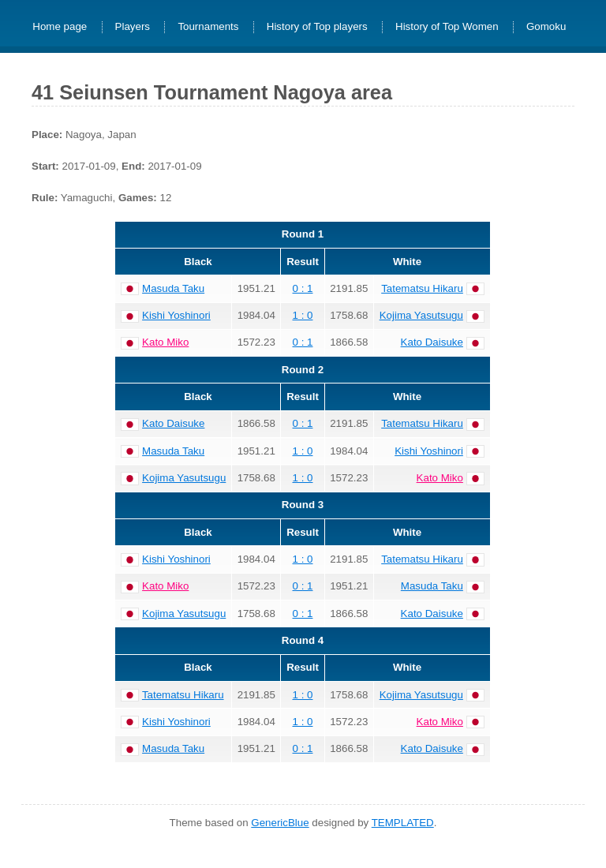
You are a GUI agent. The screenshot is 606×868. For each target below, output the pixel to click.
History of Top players (317, 27)
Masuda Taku (173, 288)
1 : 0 (303, 315)
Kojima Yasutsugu (421, 315)
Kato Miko (165, 342)
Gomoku (546, 27)
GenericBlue (280, 823)
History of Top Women (447, 27)
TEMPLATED (403, 823)
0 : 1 (303, 288)
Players (133, 27)
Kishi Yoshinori (176, 315)
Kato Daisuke (432, 342)
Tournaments (208, 27)
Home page (60, 27)
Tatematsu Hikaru (422, 288)
